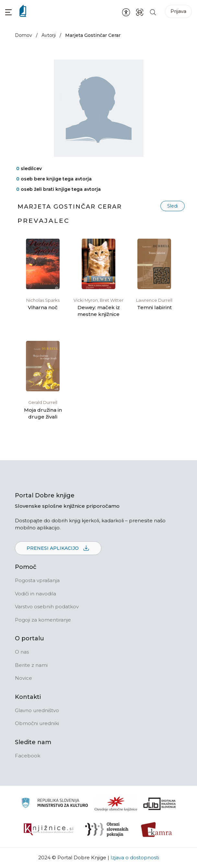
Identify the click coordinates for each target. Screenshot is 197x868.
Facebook (28, 756)
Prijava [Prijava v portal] (178, 11)
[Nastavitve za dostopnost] (126, 12)
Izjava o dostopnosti (135, 857)
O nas (22, 652)
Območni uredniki (37, 723)
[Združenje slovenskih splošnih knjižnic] (48, 830)
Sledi (173, 206)
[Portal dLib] (160, 804)
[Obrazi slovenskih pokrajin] (107, 830)
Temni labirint (154, 307)
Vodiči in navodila (35, 594)
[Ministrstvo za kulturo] (55, 804)
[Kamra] (157, 830)
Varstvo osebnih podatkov (47, 607)
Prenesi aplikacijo (58, 548)
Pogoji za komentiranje (43, 620)
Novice (23, 678)
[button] (8, 12)
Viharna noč (43, 307)
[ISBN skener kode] (140, 12)
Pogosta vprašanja (37, 580)
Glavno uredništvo (37, 710)
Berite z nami (31, 665)
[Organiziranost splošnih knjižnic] (116, 804)
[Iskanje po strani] (153, 12)
